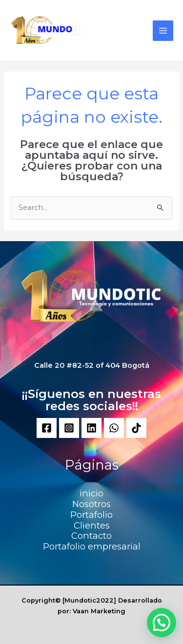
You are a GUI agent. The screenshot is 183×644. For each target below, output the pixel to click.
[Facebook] (47, 428)
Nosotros (91, 504)
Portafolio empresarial (92, 546)
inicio (91, 493)
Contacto (91, 536)
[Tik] (136, 428)
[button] (162, 623)
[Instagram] (69, 428)
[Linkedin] (91, 428)
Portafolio (91, 515)
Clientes (92, 525)
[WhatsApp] (114, 428)
